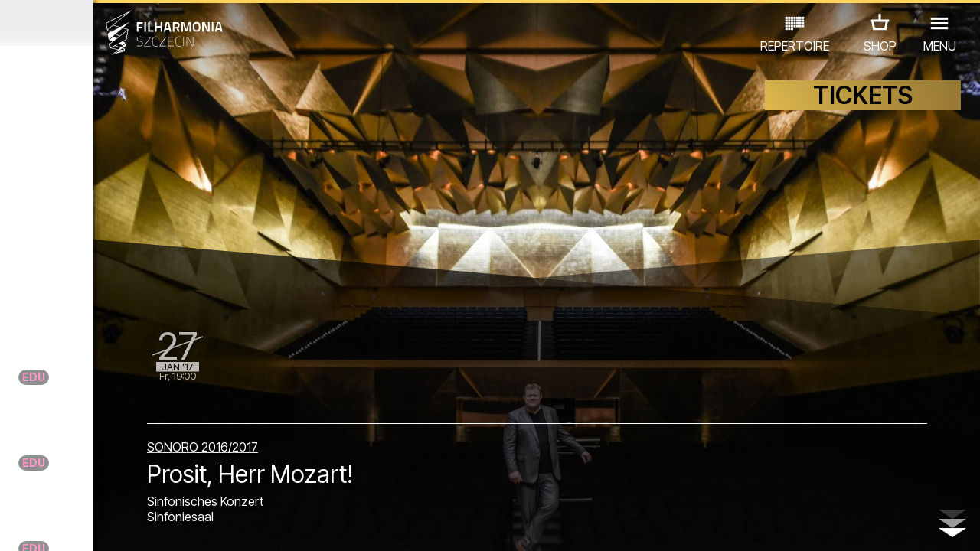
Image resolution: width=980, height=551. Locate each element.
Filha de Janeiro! (139, 418)
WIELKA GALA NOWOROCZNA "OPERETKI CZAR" (109, 354)
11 (212, 525)
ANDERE (123, 484)
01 (15, 525)
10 (193, 525)
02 (35, 525)
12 (232, 525)
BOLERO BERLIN (157, 306)
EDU (115, 463)
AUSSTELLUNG (185, 463)
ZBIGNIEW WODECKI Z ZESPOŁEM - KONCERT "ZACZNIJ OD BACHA (135, 259)
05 (94, 525)
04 (74, 525)
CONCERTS (54, 463)
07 (134, 525)
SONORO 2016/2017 (354, 438)
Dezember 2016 (127, 23)
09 (173, 525)
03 (54, 525)
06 (113, 525)
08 (153, 525)
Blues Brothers (133, 183)
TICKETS (863, 113)
